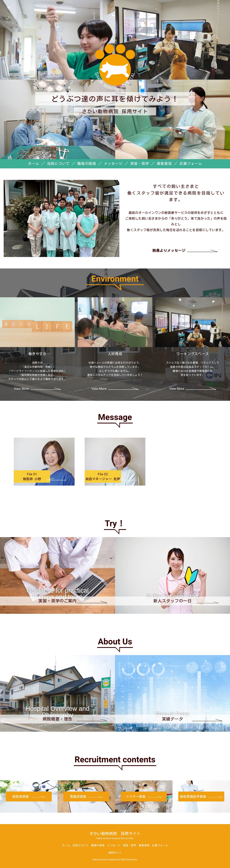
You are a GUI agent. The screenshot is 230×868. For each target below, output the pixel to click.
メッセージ (113, 164)
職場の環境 (87, 164)
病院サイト (115, 853)
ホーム (34, 164)
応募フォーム (191, 164)
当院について (58, 164)
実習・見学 (140, 164)
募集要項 (164, 164)
